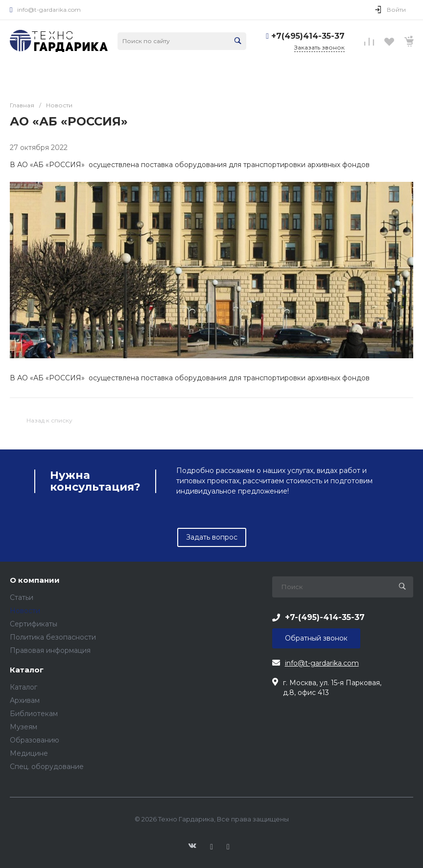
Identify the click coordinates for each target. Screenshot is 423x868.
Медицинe (29, 753)
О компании (35, 581)
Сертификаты (34, 624)
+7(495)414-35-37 (308, 36)
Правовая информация (50, 650)
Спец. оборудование (47, 767)
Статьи (22, 597)
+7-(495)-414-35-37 (325, 617)
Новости (25, 611)
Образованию (35, 740)
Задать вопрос (212, 537)
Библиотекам (34, 714)
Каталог (27, 670)
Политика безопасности (53, 637)
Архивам (25, 700)
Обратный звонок (316, 638)
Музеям (23, 727)
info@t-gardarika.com (49, 10)
